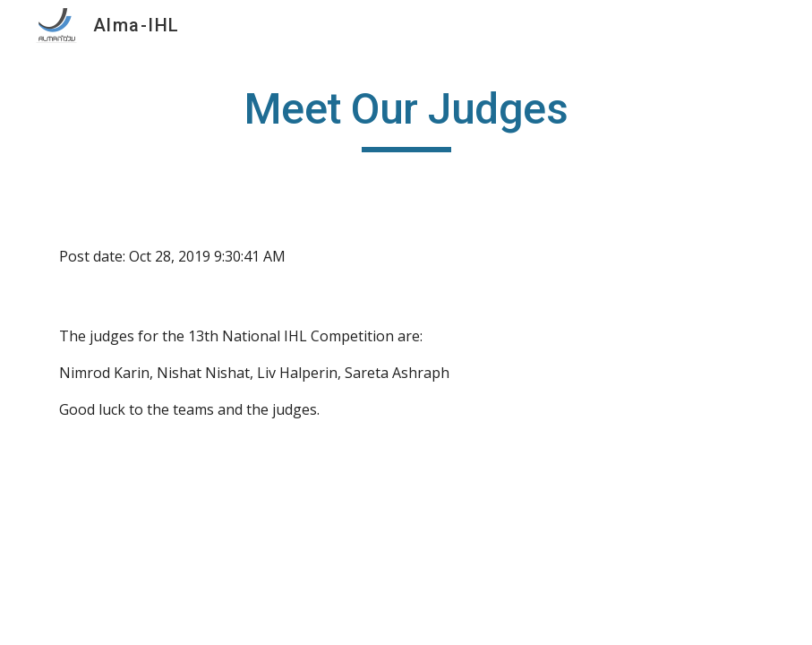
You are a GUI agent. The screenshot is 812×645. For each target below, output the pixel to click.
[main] (406, 117)
